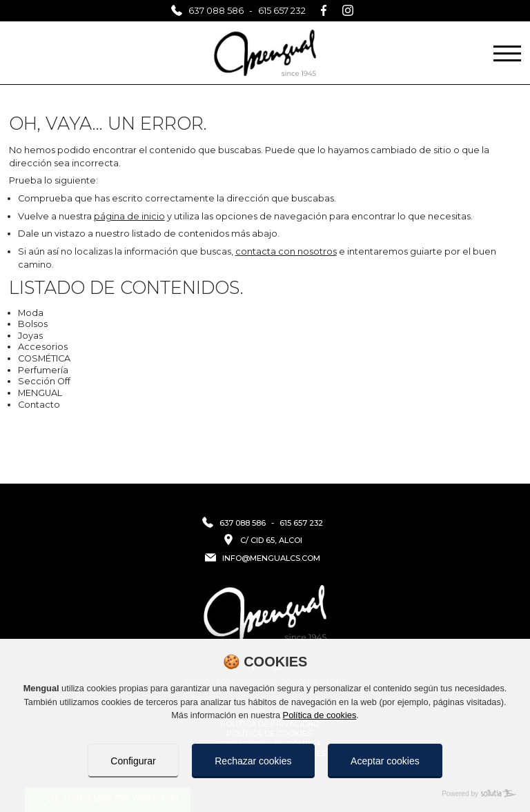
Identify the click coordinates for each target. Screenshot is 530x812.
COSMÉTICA (44, 358)
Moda (31, 313)
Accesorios (43, 347)
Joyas (30, 336)
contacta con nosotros (286, 251)
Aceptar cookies (385, 761)
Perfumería (43, 370)
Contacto (39, 405)
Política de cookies (320, 715)
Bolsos (33, 324)
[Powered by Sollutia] (265, 794)
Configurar (133, 761)
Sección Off (44, 381)
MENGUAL (40, 393)
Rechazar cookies (253, 761)
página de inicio (129, 216)
